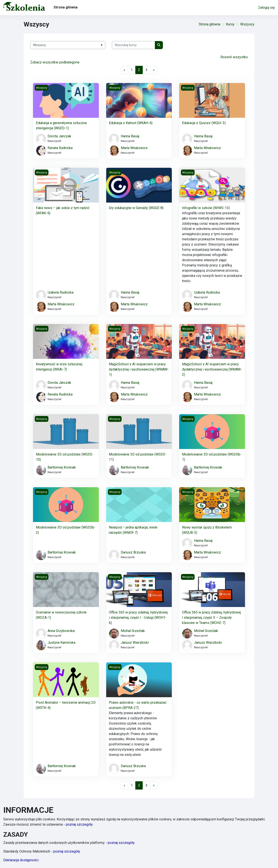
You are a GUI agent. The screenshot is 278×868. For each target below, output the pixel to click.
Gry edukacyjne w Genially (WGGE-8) (136, 208)
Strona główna (209, 24)
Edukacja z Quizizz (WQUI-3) (204, 123)
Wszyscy (247, 24)
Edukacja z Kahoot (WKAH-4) (131, 123)
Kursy (230, 24)
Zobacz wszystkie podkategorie (55, 62)
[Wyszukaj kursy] (133, 45)
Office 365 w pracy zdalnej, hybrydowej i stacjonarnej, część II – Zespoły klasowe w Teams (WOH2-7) (211, 618)
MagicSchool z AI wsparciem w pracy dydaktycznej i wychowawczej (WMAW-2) (212, 369)
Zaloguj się (266, 7)
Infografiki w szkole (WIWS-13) (206, 208)
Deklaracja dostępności (22, 860)
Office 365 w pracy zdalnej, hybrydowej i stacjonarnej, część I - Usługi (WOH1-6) (138, 618)
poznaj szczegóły (79, 824)
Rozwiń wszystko (234, 57)
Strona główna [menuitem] (66, 7)
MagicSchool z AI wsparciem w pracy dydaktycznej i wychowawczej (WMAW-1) (139, 369)
